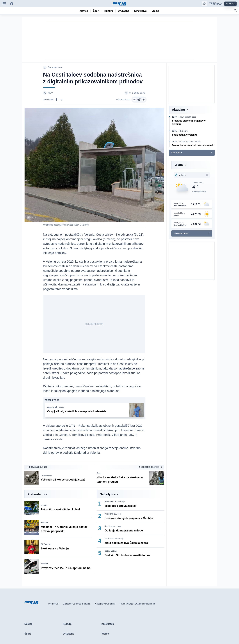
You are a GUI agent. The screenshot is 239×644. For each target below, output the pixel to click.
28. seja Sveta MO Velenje (190, 142)
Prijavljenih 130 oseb (113, 514)
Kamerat (44, 564)
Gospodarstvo (47, 475)
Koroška (44, 505)
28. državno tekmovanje (114, 539)
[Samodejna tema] (204, 4)
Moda (62, 408)
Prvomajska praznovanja (115, 502)
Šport (99, 473)
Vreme (179, 165)
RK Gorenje (46, 544)
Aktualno (178, 110)
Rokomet (45, 523)
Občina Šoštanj (111, 551)
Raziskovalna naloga (113, 526)
